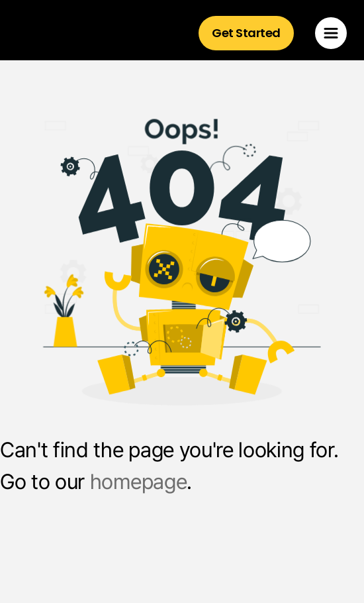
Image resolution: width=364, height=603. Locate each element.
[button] (331, 33)
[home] (75, 33)
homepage (138, 482)
